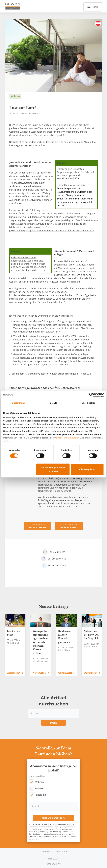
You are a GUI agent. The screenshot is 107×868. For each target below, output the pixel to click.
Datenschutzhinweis (67, 438)
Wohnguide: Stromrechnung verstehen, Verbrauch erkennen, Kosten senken (41, 645)
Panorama (40, 795)
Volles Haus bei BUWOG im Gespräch (92, 645)
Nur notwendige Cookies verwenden (53, 469)
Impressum (54, 859)
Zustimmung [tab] (19, 403)
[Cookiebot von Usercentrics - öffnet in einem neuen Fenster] (91, 395)
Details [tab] (54, 403)
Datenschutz (54, 864)
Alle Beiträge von (69, 526)
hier (9, 441)
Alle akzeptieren (87, 469)
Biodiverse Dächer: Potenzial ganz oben (66, 645)
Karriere (39, 788)
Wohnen (39, 782)
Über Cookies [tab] (88, 403)
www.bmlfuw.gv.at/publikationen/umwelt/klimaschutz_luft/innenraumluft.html (52, 231)
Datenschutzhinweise (41, 836)
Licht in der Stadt (15, 645)
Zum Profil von (38, 526)
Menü (96, 7)
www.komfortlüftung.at (22, 302)
